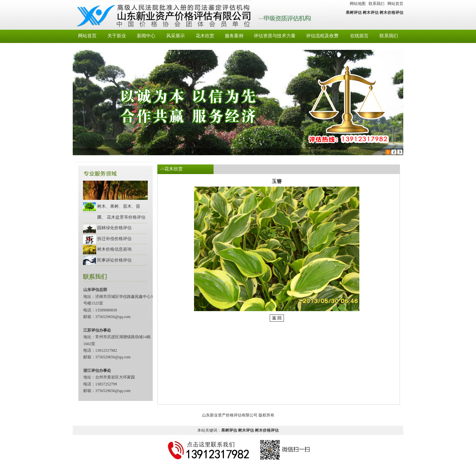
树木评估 (371, 13)
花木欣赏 (205, 36)
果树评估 (354, 13)
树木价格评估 (391, 13)
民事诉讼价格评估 (114, 260)
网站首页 (395, 4)
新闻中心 (146, 36)
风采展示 (176, 36)
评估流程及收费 (322, 36)
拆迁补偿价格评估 (114, 239)
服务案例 (234, 36)
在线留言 (359, 36)
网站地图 (358, 4)
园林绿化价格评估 (114, 228)
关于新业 (117, 36)
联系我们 (377, 4)
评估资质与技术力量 (275, 36)
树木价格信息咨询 (114, 249)
